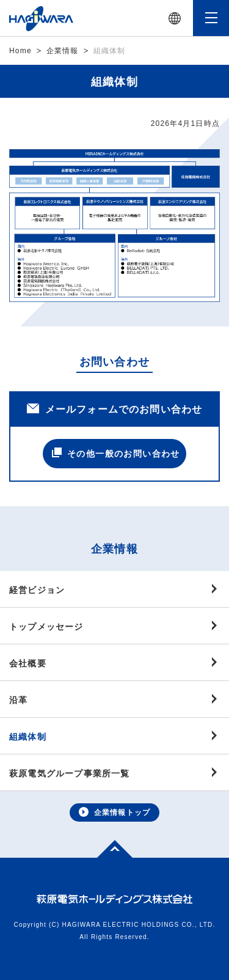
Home (20, 51)
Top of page (108, 847)
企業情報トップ (114, 812)
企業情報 (63, 51)
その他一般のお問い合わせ (116, 453)
